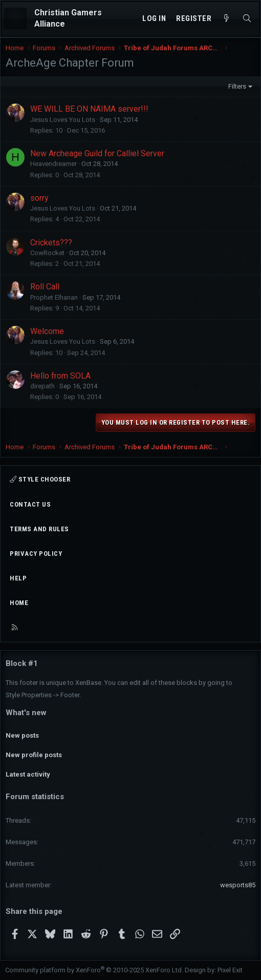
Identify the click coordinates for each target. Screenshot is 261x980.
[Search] (247, 19)
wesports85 (238, 885)
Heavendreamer (53, 164)
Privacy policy (36, 554)
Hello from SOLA (60, 376)
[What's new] (226, 19)
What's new (26, 713)
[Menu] (15, 18)
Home (19, 603)
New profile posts (34, 755)
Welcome (47, 331)
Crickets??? (51, 243)
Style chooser (40, 479)
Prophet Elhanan (54, 297)
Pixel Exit (230, 970)
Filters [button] (237, 86)
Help (18, 578)
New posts (22, 735)
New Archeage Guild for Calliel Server (97, 153)
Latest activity (28, 774)
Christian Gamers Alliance (68, 18)
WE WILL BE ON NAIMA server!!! (89, 109)
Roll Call (45, 287)
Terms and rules (39, 529)
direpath (42, 386)
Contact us (30, 504)
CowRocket (47, 253)
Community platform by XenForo (94, 970)
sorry (39, 198)
